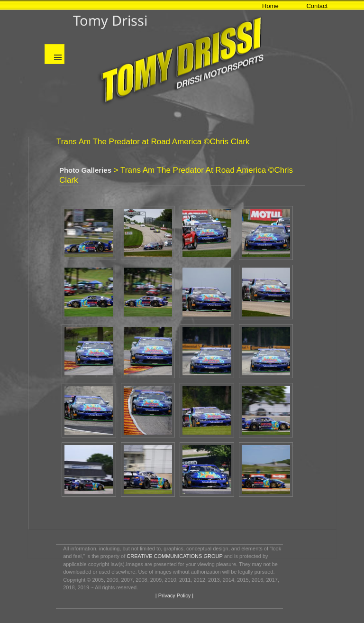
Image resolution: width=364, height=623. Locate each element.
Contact (317, 6)
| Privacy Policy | (174, 595)
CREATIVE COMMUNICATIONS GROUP (174, 556)
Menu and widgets (55, 54)
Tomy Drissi (110, 20)
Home (270, 6)
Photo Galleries (85, 170)
